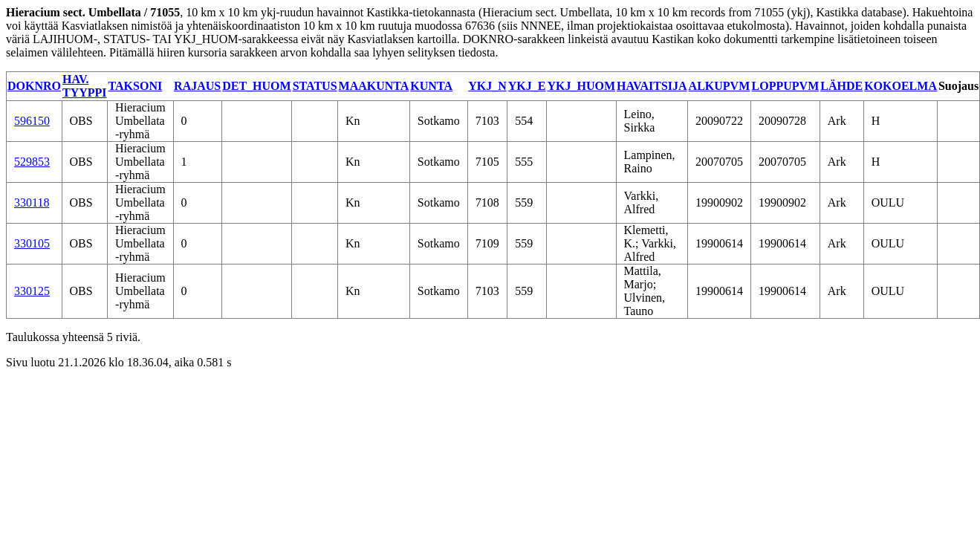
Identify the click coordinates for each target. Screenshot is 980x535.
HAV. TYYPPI (85, 86)
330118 (32, 202)
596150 (32, 121)
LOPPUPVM (786, 86)
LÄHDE (841, 86)
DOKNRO (34, 86)
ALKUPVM (720, 86)
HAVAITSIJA (652, 86)
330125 (32, 291)
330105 (32, 243)
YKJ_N (487, 86)
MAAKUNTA (374, 86)
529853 (32, 162)
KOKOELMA (901, 86)
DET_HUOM (256, 86)
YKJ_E (527, 86)
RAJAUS (197, 86)
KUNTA (431, 86)
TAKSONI (136, 86)
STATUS (315, 86)
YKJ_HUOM (581, 86)
